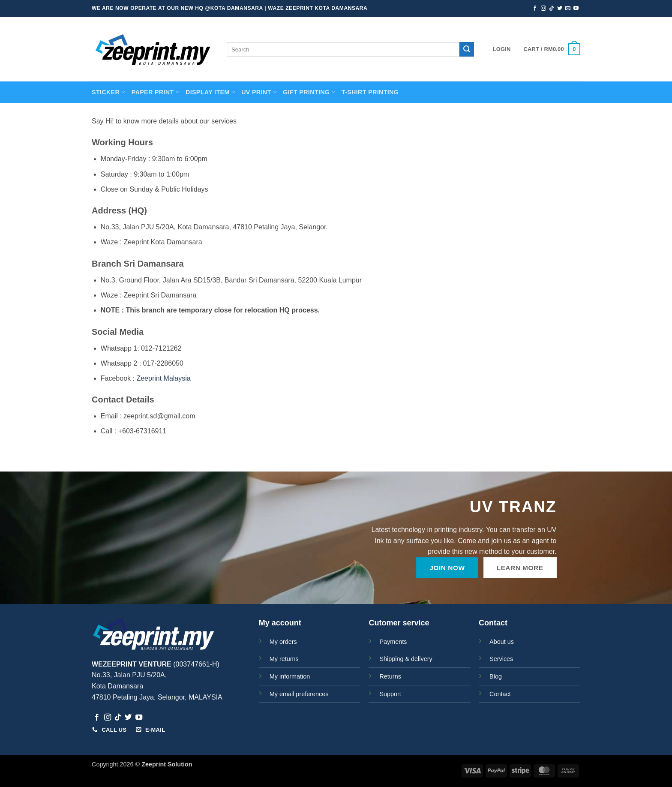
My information (290, 676)
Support (390, 694)
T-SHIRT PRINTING (370, 92)
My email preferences (299, 694)
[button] (502, 49)
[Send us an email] (568, 9)
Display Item (210, 92)
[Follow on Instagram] (543, 9)
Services (501, 659)
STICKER (109, 92)
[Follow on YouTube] (576, 9)
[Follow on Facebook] (535, 9)
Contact (500, 694)
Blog (496, 676)
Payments (393, 642)
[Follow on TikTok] (552, 9)
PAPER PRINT (156, 92)
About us (502, 642)
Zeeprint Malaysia (163, 378)
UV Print (259, 92)
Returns (390, 676)
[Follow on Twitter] (560, 9)
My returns (284, 659)
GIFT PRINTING (309, 92)
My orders (283, 642)
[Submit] (467, 49)
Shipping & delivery (406, 659)
